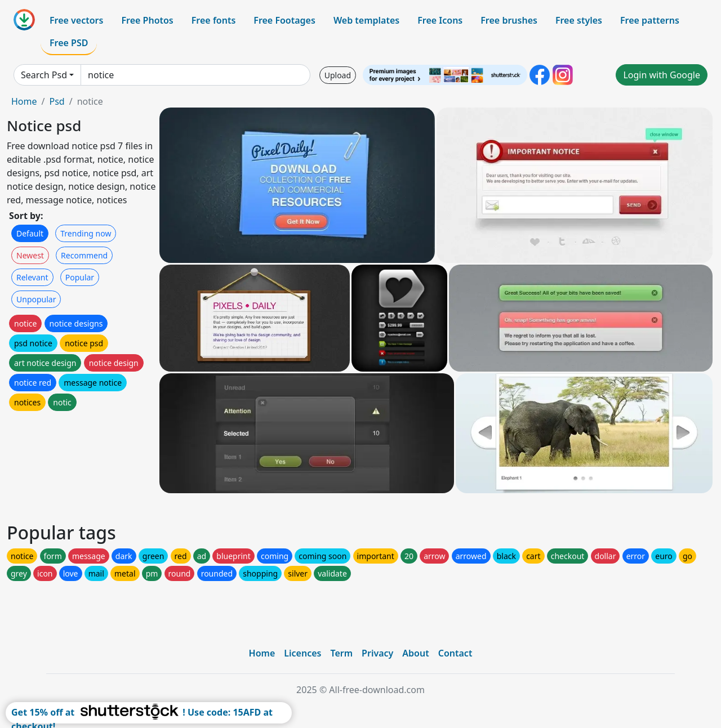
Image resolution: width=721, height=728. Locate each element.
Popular (80, 277)
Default (30, 233)
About (415, 653)
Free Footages (284, 20)
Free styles (579, 20)
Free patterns (650, 20)
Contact (455, 653)
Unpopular (36, 299)
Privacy (377, 653)
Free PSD (69, 43)
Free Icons (440, 20)
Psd (57, 101)
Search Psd (44, 75)
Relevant (32, 277)
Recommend (84, 255)
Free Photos (147, 20)
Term (341, 653)
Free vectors (76, 20)
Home (24, 101)
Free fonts (214, 20)
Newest (30, 255)
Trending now (86, 233)
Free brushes (509, 20)
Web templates (366, 20)
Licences (302, 653)
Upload (338, 75)
